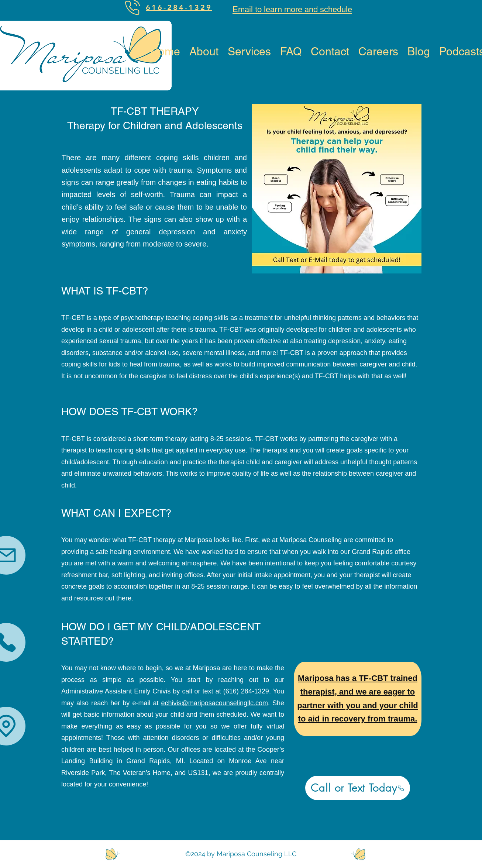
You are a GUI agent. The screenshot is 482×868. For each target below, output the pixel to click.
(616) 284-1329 (246, 691)
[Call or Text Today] (358, 788)
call (187, 691)
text (208, 691)
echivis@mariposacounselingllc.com (215, 703)
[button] (249, 51)
